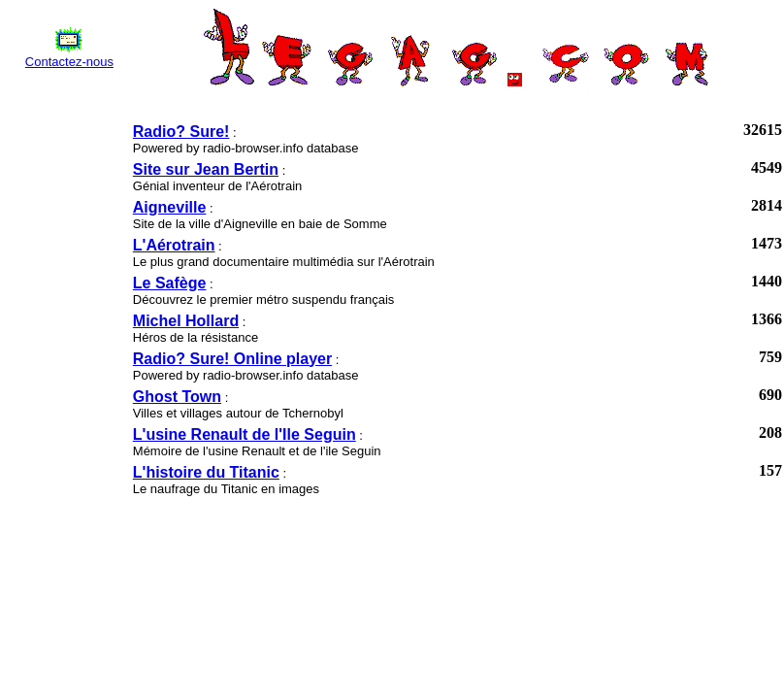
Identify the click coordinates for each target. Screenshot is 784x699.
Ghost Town (177, 397)
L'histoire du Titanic (206, 472)
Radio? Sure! (181, 132)
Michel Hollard (186, 321)
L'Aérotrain (174, 245)
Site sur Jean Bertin (206, 169)
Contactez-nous (69, 62)
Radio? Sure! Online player (232, 359)
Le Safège (170, 283)
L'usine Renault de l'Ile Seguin (245, 434)
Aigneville (170, 207)
